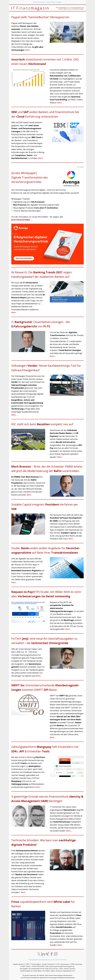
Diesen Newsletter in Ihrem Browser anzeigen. (48, 2)
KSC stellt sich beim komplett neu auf (42, 424)
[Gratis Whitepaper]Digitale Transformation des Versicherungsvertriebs (30, 177)
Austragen (32, 960)
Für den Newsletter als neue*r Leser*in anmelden (51, 960)
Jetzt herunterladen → (22, 220)
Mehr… (28, 50)
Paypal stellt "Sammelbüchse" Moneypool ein (40, 17)
